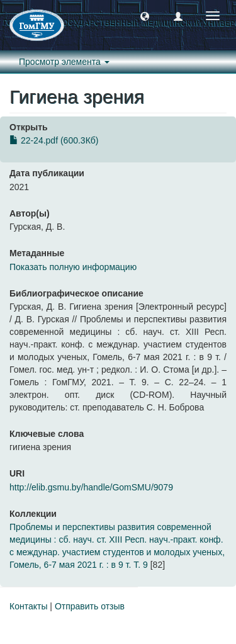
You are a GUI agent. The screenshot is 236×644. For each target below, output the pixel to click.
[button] (145, 16)
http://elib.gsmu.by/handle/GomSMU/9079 (91, 487)
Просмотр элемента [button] (64, 62)
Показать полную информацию (73, 267)
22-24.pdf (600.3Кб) (54, 140)
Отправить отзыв (90, 606)
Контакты (28, 606)
